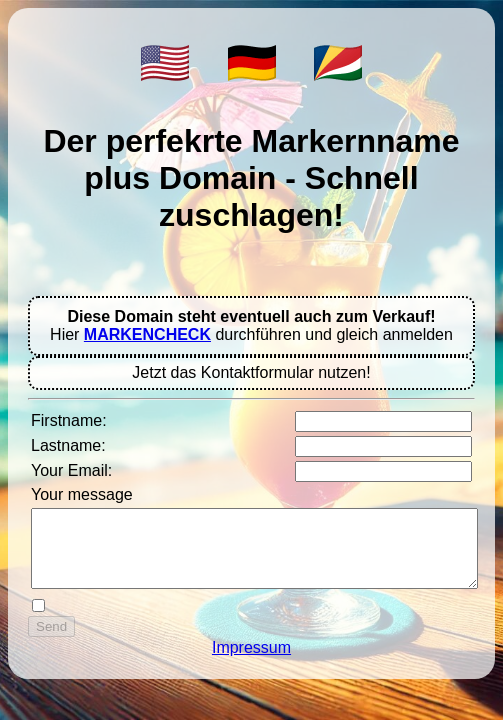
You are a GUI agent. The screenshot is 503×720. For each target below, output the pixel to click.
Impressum (251, 662)
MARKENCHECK (147, 334)
